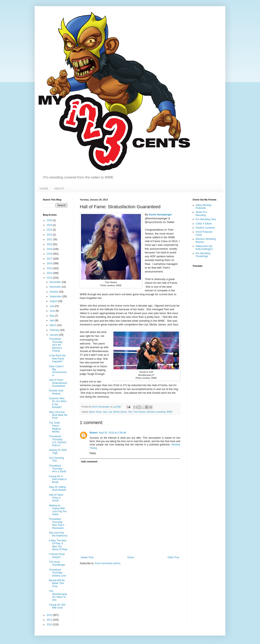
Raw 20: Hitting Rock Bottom (58, 488)
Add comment (89, 462)
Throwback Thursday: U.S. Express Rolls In (58, 441)
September (56, 296)
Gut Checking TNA (56, 459)
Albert (92, 412)
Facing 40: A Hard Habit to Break (58, 479)
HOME (44, 189)
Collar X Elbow (204, 224)
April (52, 320)
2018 (50, 254)
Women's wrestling (156, 412)
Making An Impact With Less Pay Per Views (58, 510)
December (56, 282)
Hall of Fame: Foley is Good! (56, 498)
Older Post (173, 557)
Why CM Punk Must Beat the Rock (58, 415)
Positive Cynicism (205, 228)
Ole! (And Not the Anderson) (58, 534)
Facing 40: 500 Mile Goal (57, 606)
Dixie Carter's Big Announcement (58, 371)
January (54, 335)
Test (130, 412)
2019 (50, 249)
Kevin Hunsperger (160, 214)
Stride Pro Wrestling (201, 214)
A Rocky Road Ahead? (57, 556)
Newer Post (87, 557)
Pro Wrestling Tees (206, 219)
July (52, 306)
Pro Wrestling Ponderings (203, 255)
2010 (50, 625)
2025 (50, 220)
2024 (50, 225)
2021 (50, 239)
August (54, 301)
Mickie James (120, 412)
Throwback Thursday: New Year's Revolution (57, 523)
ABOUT (59, 189)
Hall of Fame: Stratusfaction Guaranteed (58, 383)
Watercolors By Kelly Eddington (204, 248)
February (55, 330)
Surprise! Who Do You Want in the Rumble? (58, 403)
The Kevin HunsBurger (57, 563)
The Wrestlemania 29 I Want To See (58, 595)
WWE (170, 412)
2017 (50, 259)
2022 (50, 235)
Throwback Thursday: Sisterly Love (58, 573)
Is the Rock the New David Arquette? (57, 359)
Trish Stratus (140, 412)
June (53, 311)
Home (131, 557)
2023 (50, 230)
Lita (110, 412)
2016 (50, 263)
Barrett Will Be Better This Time (57, 583)
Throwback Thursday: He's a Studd (58, 469)
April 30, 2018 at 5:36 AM (112, 433)
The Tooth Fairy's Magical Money (55, 427)
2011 (50, 620)
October (54, 292)
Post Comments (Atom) (108, 563)
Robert (94, 433)
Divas (99, 412)
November (56, 287)
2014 (50, 273)
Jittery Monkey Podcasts (204, 207)
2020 (50, 244)
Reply (93, 453)
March (53, 325)
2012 (50, 615)
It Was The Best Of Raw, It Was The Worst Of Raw (58, 545)
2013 (50, 278)
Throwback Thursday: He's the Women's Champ (56, 345)
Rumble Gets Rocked (56, 392)
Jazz (105, 412)
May (52, 316)
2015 (50, 268)
